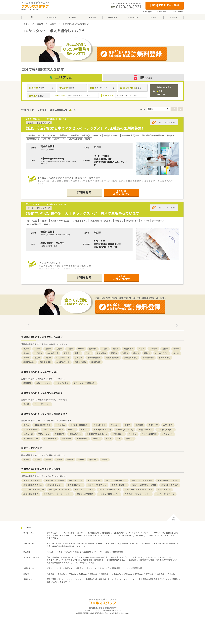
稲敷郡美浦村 (29, 362)
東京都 (81, 459)
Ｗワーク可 (168, 425)
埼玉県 (59, 459)
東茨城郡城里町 (131, 358)
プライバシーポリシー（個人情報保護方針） (161, 533)
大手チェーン (167, 434)
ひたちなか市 (53, 353)
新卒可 (127, 425)
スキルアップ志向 (64, 552)
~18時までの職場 (31, 429)
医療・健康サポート (120, 568)
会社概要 (163, 12)
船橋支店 (83, 574)
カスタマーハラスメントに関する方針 (116, 535)
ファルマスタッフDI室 (71, 560)
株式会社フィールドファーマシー (58, 494)
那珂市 (114, 353)
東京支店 (94, 574)
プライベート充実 (102, 552)
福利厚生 (80, 568)
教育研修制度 (137, 568)
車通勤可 (85, 429)
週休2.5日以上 (100, 425)
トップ (27, 24)
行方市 (37, 358)
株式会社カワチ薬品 (170, 485)
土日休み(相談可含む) (79, 425)
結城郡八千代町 (63, 362)
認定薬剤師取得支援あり (97, 434)
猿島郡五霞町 (80, 362)
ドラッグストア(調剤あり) (85, 383)
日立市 (37, 349)
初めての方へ (52, 533)
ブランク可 (153, 425)
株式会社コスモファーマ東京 (144, 485)
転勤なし (72, 429)
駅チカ (26, 425)
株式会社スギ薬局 (75, 485)
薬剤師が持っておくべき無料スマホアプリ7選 (158, 560)
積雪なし (130, 438)
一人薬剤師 (67, 438)
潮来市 (78, 353)
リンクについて (153, 535)
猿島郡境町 (96, 362)
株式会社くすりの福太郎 (142, 480)
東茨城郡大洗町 (112, 358)
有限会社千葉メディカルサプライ (139, 489)
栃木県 (37, 459)
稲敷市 (147, 353)
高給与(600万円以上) (102, 429)
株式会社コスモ (164, 489)
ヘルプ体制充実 (50, 438)
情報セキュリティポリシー (58, 535)
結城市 (81, 349)
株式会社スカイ (76, 480)
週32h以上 (115, 425)
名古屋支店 (116, 574)
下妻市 (105, 349)
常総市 (116, 349)
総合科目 (97, 438)
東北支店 (61, 574)
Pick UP (50, 552)
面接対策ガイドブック (120, 557)
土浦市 (48, 349)
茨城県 (40, 24)
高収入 (109, 438)
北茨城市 (153, 349)
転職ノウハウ (166, 557)
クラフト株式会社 (119, 485)
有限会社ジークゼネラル (168, 480)
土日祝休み (60, 425)
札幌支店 (51, 574)
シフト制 (133, 434)
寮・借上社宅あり (145, 429)
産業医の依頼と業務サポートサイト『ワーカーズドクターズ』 (110, 579)
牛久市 (26, 353)
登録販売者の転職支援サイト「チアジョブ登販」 (158, 579)
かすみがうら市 (162, 353)
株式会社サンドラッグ (97, 485)
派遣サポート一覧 (54, 568)
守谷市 (88, 353)
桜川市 (176, 353)
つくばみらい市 (63, 358)
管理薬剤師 (59, 434)
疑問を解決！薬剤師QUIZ (93, 560)
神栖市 (26, 358)
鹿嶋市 (67, 353)
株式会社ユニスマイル (84, 489)
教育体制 (69, 568)
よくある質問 (134, 533)
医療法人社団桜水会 (32, 480)
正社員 (26, 404)
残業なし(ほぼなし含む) (53, 429)
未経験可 (139, 425)
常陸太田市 (129, 349)
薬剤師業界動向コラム (116, 560)
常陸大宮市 (101, 353)
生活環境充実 (82, 438)
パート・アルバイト (42, 404)
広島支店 (161, 574)
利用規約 (139, 535)
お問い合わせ (178, 12)
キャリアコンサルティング (98, 568)
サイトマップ (169, 535)
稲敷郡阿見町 (46, 362)
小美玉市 (78, 358)
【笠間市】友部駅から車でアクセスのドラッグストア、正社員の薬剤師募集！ (84, 128)
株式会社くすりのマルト (59, 489)
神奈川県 (93, 459)
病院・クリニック (43, 383)
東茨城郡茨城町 (94, 358)
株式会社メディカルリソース (59, 582)
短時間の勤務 (118, 552)
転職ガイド (137, 557)
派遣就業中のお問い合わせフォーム (80, 543)
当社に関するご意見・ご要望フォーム (113, 543)
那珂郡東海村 (148, 358)
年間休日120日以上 (42, 425)
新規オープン (44, 434)
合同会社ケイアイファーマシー (138, 494)
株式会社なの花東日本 (33, 485)
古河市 (59, 349)
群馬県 (48, 459)
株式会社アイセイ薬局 (55, 480)
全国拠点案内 (119, 533)
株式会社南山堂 (94, 480)
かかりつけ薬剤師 (149, 434)
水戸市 (26, 349)
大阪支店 (139, 574)
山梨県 (105, 459)
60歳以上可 (28, 434)
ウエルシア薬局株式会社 (116, 480)
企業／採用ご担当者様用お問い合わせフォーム (66, 546)
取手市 (176, 349)
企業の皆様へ (148, 12)
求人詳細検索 (93, 533)
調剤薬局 (27, 383)
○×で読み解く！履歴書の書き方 (60, 557)
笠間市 (53, 24)
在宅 (119, 438)
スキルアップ (52, 560)
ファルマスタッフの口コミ (73, 533)
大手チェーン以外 (31, 438)
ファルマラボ (151, 557)
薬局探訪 (132, 560)
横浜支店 (105, 574)
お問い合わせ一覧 (54, 543)
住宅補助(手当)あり (166, 429)
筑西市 (125, 353)
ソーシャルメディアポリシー (85, 535)
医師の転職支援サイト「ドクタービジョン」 (64, 579)
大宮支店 (72, 574)
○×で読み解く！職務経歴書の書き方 (92, 557)
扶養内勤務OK (75, 434)
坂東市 (136, 353)
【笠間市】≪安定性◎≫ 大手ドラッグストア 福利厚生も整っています (82, 213)
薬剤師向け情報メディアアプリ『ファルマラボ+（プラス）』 (70, 563)
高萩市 (141, 349)
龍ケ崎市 (93, 349)
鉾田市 (48, 358)
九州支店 (171, 574)
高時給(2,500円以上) (125, 429)
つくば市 (38, 353)
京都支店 (128, 574)
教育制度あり (118, 434)
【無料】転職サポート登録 (164, 5)
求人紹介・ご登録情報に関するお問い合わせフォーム (154, 543)
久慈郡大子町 (165, 358)
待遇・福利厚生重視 (83, 552)
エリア (62, 78)
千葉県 (70, 459)
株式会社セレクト (55, 485)
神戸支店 (150, 574)
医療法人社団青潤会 (85, 494)
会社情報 (106, 533)
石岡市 (70, 349)
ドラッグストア (62, 383)
